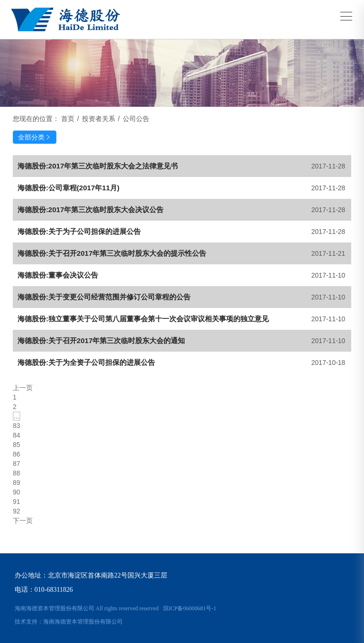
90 (17, 492)
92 (17, 511)
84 (17, 435)
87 (17, 464)
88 (17, 473)
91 (17, 502)
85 (17, 445)
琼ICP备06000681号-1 (190, 608)
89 (17, 483)
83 (17, 426)
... (17, 416)
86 (17, 454)
